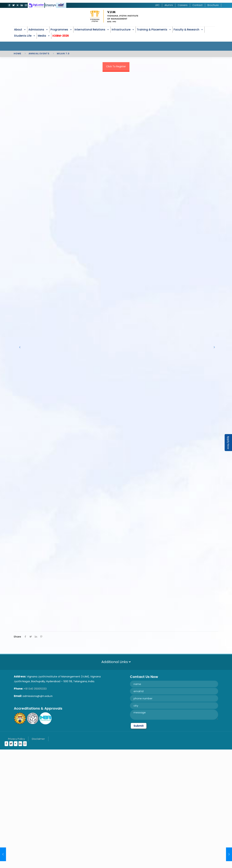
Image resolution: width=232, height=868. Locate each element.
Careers (183, 5)
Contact (197, 5)
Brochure (213, 5)
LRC (157, 5)
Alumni (169, 5)
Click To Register (116, 66)
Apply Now (228, 443)
